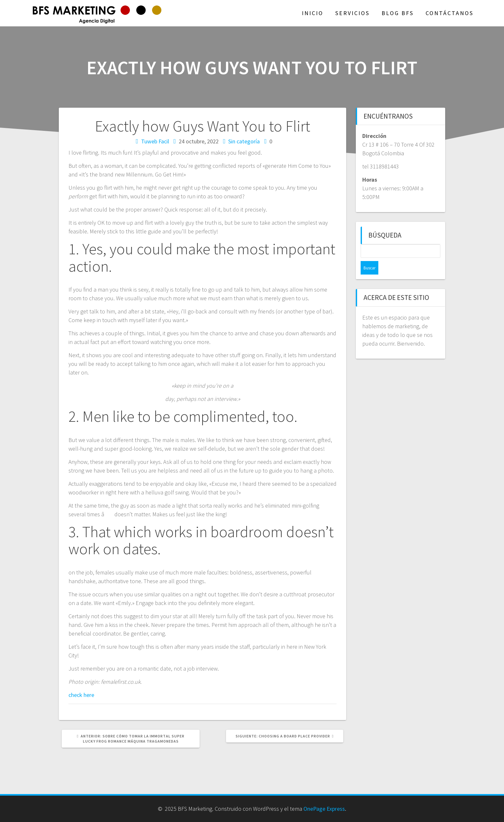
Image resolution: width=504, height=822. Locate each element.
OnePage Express (324, 809)
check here (81, 695)
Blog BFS (398, 13)
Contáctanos (450, 13)
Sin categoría (244, 141)
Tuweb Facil (155, 141)
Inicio (313, 13)
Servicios (352, 13)
